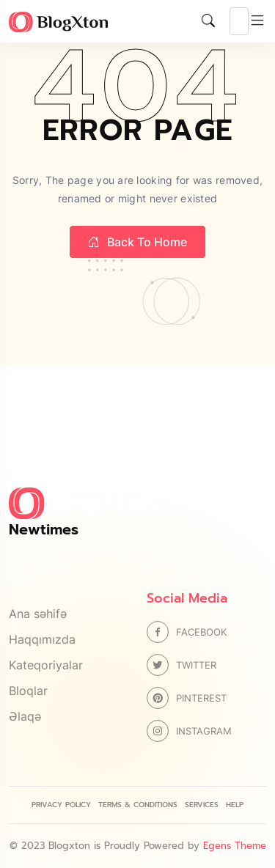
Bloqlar (28, 691)
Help (235, 805)
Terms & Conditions (138, 805)
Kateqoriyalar (46, 665)
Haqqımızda (42, 639)
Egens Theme (235, 846)
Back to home (137, 242)
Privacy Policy (61, 805)
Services (202, 805)
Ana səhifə (38, 614)
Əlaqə (25, 716)
